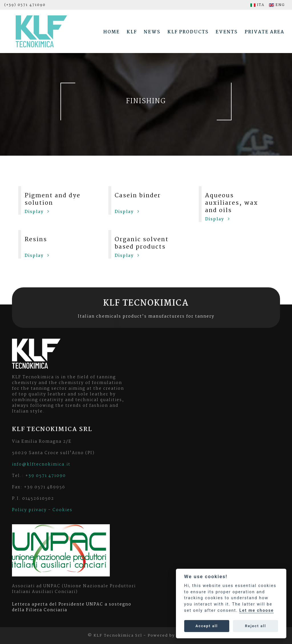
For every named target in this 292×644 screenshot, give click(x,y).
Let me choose (256, 611)
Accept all (207, 626)
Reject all (255, 626)
